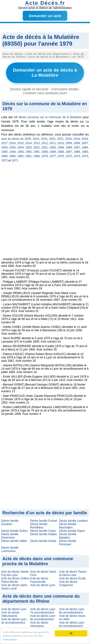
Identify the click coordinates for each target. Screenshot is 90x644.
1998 (69, 147)
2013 (37, 143)
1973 (85, 156)
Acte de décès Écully (72, 578)
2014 (29, 143)
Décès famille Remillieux (39, 526)
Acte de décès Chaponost (68, 583)
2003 (29, 147)
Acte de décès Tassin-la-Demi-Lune (73, 573)
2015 (21, 143)
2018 (85, 139)
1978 (45, 156)
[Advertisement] (45, 212)
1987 (69, 152)
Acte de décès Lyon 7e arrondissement (43, 611)
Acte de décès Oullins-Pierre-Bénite (16, 580)
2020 (69, 139)
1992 (29, 152)
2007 (85, 143)
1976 (61, 156)
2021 (60, 139)
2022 (52, 139)
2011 (53, 143)
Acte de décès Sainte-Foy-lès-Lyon (15, 573)
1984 (4, 156)
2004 (21, 147)
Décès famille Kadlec (43, 534)
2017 (4, 143)
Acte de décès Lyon (43, 585)
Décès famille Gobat (43, 541)
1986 (77, 152)
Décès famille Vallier (14, 541)
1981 (29, 156)
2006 (4, 147)
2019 (77, 139)
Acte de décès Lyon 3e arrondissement (14, 621)
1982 (21, 156)
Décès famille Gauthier (10, 522)
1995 (4, 152)
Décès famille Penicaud (68, 543)
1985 (85, 152)
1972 (4, 160)
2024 (36, 139)
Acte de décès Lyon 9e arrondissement (72, 611)
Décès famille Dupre (72, 531)
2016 (13, 143)
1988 (61, 152)
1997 (77, 147)
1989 (53, 152)
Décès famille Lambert (73, 521)
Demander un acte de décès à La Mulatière (45, 73)
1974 (77, 156)
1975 (69, 156)
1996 (85, 147)
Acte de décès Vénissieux (39, 624)
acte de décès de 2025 (16, 139)
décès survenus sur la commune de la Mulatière (50, 117)
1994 (13, 152)
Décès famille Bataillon (68, 536)
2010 (61, 143)
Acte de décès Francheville (39, 580)
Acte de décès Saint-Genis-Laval (15, 587)
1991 (37, 152)
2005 (13, 147)
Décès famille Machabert (68, 526)
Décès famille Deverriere (10, 536)
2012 (45, 143)
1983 (13, 156)
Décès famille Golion (14, 531)
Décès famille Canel (43, 531)
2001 (45, 147)
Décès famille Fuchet (43, 521)
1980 (37, 156)
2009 (69, 143)
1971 (15, 160)
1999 (61, 147)
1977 (53, 156)
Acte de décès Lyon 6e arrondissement (72, 624)
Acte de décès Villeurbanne (10, 614)
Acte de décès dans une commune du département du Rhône (41, 599)
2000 (53, 147)
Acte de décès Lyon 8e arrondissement (43, 618)
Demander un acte (45, 16)
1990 (45, 152)
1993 (21, 152)
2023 (44, 139)
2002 (37, 147)
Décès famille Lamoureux (10, 549)
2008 (77, 143)
